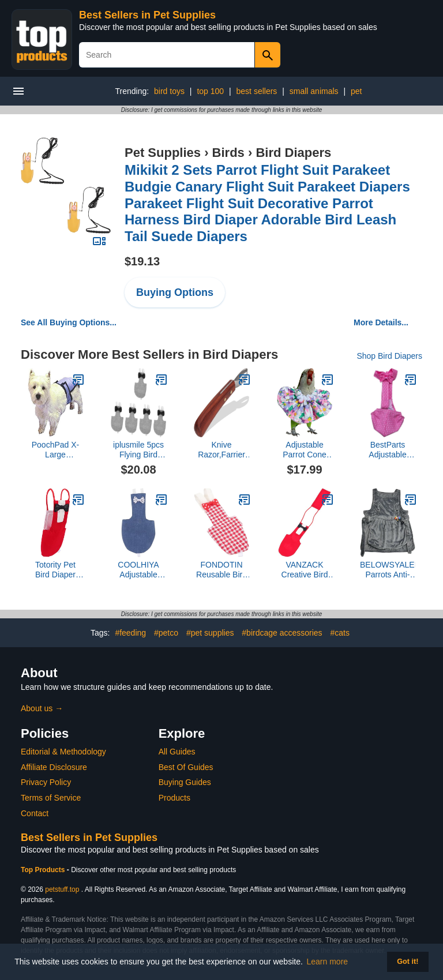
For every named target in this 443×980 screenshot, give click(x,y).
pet (356, 91)
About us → (42, 708)
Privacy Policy (46, 782)
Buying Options (175, 292)
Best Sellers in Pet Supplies (147, 15)
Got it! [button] (408, 962)
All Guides (177, 752)
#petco (166, 633)
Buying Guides (185, 782)
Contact (35, 813)
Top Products (44, 870)
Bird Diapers (293, 153)
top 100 (210, 91)
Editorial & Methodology (63, 752)
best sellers (257, 91)
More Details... (381, 322)
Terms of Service (51, 798)
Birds (228, 153)
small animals (314, 91)
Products (174, 798)
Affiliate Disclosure (54, 767)
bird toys (169, 91)
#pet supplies (210, 633)
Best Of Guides (186, 767)
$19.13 (142, 261)
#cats (340, 633)
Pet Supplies (163, 153)
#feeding (130, 633)
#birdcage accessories (282, 633)
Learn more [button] (328, 962)
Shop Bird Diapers (389, 356)
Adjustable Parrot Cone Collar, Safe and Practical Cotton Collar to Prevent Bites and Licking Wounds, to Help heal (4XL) (305, 450)
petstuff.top (62, 889)
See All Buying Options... (69, 322)
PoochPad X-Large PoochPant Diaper (56, 450)
